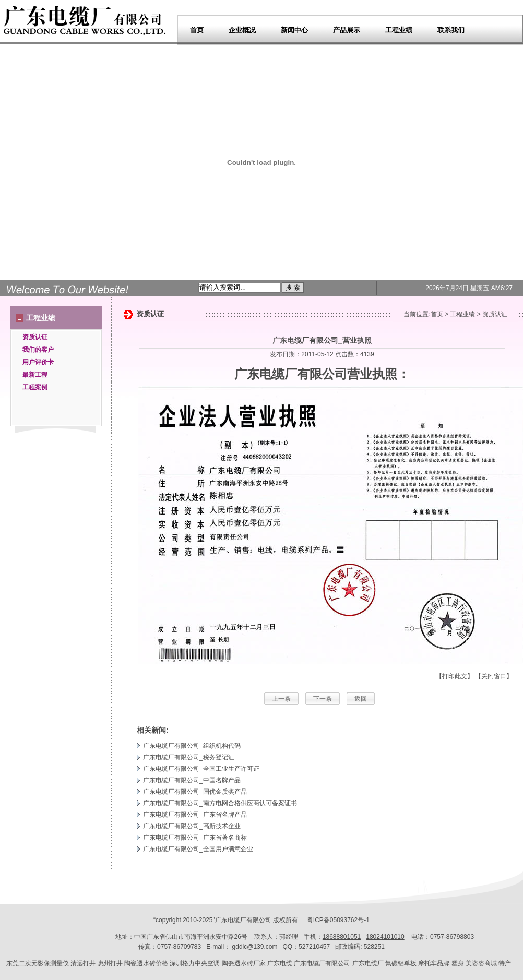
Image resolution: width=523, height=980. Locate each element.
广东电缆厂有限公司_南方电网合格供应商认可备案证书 (220, 803)
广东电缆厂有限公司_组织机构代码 (192, 746)
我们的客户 (38, 350)
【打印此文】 (455, 676)
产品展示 (347, 30)
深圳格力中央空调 (195, 963)
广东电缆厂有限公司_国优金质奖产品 (195, 792)
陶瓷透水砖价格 (146, 963)
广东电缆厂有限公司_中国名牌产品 (192, 780)
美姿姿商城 (481, 963)
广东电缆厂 (231, 920)
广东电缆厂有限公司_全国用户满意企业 (198, 849)
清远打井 (83, 963)
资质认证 (35, 337)
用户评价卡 (38, 362)
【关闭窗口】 (494, 676)
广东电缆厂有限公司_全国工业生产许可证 (201, 769)
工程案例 (35, 387)
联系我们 (451, 30)
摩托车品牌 (434, 963)
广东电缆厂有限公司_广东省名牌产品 (195, 815)
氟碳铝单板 (401, 963)
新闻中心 (294, 30)
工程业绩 (399, 30)
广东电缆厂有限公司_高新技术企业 (192, 826)
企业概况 (242, 30)
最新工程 (35, 375)
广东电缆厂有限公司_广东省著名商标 (195, 838)
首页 (197, 30)
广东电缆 (280, 963)
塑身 (458, 963)
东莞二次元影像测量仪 (38, 963)
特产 (505, 963)
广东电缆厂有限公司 (291, 374)
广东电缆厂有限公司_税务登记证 (189, 757)
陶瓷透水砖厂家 (244, 963)
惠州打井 (110, 963)
